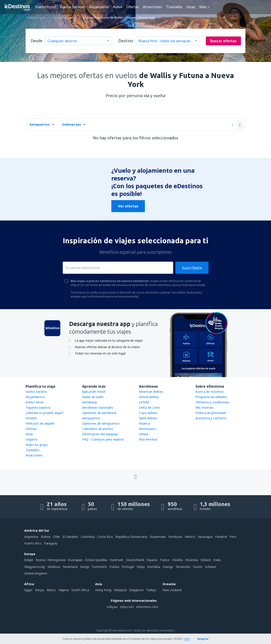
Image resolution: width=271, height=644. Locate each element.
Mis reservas (205, 407)
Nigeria (64, 590)
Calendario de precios (98, 429)
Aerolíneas (90, 402)
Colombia (88, 537)
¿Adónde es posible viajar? (45, 413)
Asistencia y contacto (211, 418)
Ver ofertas (128, 206)
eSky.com (127, 607)
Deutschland (135, 560)
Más (203, 7)
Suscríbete (192, 268)
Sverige (168, 567)
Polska (114, 567)
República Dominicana (131, 537)
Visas (191, 7)
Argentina (31, 537)
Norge (85, 567)
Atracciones (153, 7)
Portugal (128, 567)
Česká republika (96, 560)
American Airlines (151, 392)
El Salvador (70, 537)
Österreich (99, 567)
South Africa (80, 590)
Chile (56, 537)
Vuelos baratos (72, 7)
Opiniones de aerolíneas (99, 413)
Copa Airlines (148, 413)
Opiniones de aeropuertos (101, 423)
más (187, 639)
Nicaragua (205, 537)
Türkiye (151, 590)
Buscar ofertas (223, 41)
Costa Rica (105, 537)
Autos (118, 7)
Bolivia (46, 537)
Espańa (152, 560)
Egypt (28, 590)
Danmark (117, 560)
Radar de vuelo (93, 397)
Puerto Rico (33, 543)
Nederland (70, 567)
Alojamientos (35, 397)
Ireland (206, 560)
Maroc (51, 590)
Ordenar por (71, 124)
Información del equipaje (100, 434)
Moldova (54, 567)
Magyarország (35, 567)
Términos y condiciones (212, 402)
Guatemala (158, 537)
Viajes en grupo (37, 445)
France (165, 560)
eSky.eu (112, 607)
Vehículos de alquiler (40, 423)
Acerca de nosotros (210, 392)
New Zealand (172, 590)
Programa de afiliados (211, 397)
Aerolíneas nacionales (98, 407)
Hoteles (31, 418)
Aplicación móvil (94, 392)
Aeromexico (148, 429)
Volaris (144, 434)
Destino (126, 41)
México (190, 537)
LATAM (144, 402)
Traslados (174, 7)
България (75, 560)
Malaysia (120, 590)
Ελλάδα (177, 560)
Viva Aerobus (148, 439)
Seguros (31, 439)
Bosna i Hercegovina (51, 560)
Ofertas (133, 7)
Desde (37, 41)
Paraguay (51, 543)
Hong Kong (103, 590)
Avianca (144, 423)
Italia (217, 560)
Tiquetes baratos (38, 407)
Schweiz (210, 567)
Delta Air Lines (149, 407)
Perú (233, 537)
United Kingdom (36, 573)
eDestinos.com (147, 607)
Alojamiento (99, 7)
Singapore (136, 590)
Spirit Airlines (148, 418)
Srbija (141, 567)
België (29, 560)
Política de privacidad (211, 413)
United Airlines (149, 397)
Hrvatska (192, 560)
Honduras (175, 537)
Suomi (198, 567)
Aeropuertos (40, 124)
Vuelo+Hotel (45, 7)
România (154, 567)
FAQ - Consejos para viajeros (103, 439)
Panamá (221, 537)
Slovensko (183, 567)
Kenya (40, 590)
